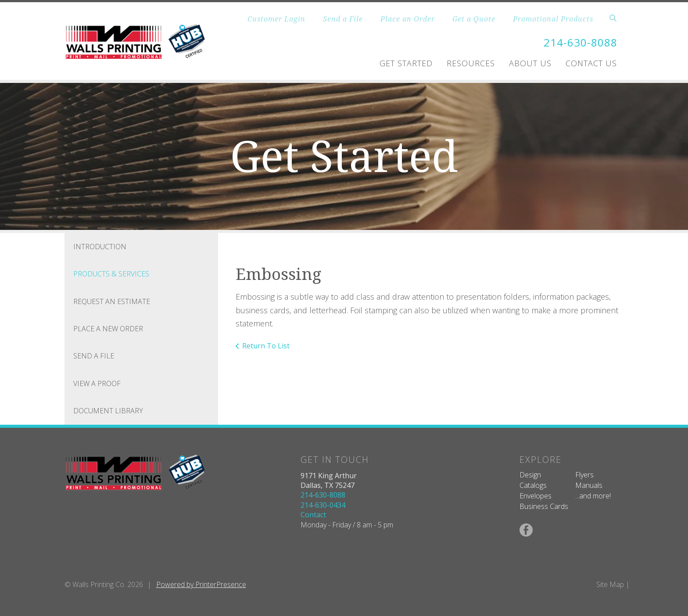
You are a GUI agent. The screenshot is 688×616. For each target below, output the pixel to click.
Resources (471, 63)
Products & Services (111, 274)
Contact (313, 515)
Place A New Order (108, 329)
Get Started (406, 63)
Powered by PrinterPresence (201, 584)
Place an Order (408, 19)
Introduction (100, 247)
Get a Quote (474, 19)
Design (530, 475)
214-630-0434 (323, 505)
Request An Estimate (112, 301)
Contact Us (591, 63)
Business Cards (544, 506)
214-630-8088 (580, 42)
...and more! (593, 496)
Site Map (610, 584)
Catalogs (533, 485)
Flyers (584, 475)
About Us (530, 63)
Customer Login (276, 19)
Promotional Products (553, 19)
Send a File (343, 19)
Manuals (589, 485)
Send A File (94, 356)
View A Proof (97, 383)
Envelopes (536, 496)
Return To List (266, 346)
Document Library (108, 411)
